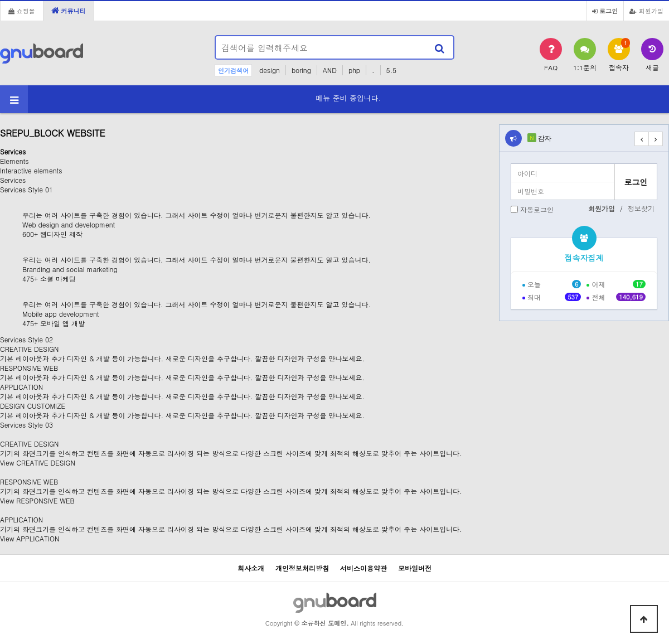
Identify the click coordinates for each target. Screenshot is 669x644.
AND (330, 70)
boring (301, 70)
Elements (14, 161)
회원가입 (646, 11)
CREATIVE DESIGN (29, 444)
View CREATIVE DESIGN (38, 463)
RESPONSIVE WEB (29, 481)
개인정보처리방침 (302, 568)
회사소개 (251, 568)
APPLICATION (21, 519)
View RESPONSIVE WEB (37, 500)
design (270, 70)
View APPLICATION (30, 538)
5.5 (392, 70)
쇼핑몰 (22, 11)
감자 (545, 138)
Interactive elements (31, 170)
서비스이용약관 (363, 568)
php (354, 70)
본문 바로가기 (0, 0)
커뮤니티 (69, 11)
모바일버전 (415, 568)
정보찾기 (641, 208)
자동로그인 (537, 209)
